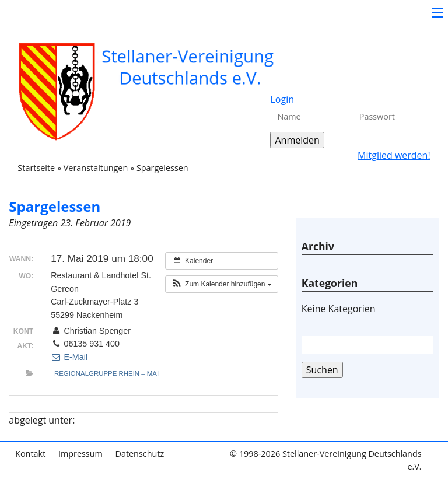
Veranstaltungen (96, 168)
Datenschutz (139, 454)
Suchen (322, 370)
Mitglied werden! (394, 155)
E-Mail (69, 357)
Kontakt (30, 454)
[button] (222, 284)
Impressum (80, 454)
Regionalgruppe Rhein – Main (109, 373)
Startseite (36, 168)
